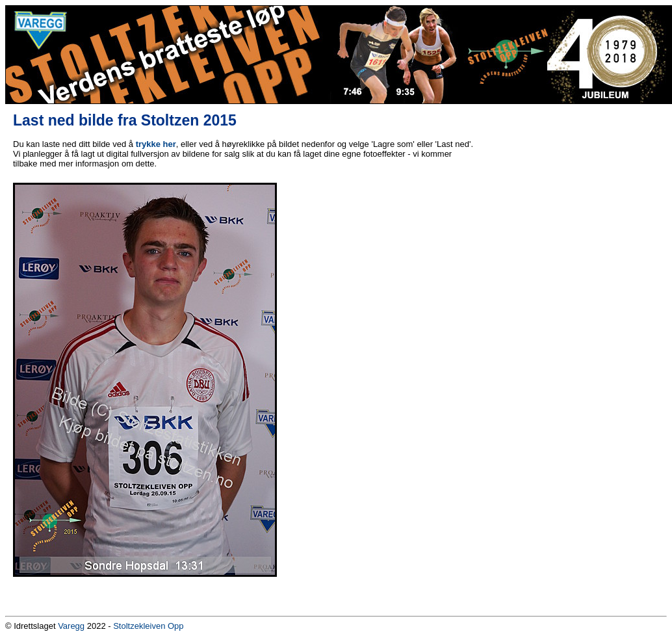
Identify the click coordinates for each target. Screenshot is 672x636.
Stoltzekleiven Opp (148, 626)
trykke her (156, 144)
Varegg (71, 626)
